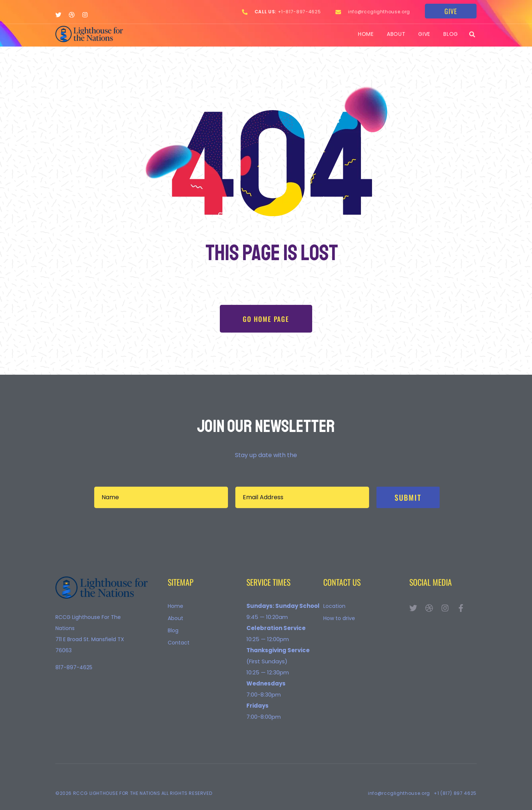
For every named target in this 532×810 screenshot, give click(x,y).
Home (366, 34)
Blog (451, 34)
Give (424, 34)
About (396, 34)
